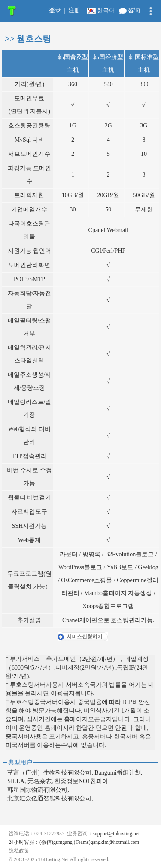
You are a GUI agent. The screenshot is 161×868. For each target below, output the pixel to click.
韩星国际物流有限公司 (37, 790)
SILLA (16, 781)
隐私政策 (20, 851)
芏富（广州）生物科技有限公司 (49, 773)
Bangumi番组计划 (117, 773)
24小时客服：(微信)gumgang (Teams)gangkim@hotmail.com (74, 842)
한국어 (102, 11)
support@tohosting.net (116, 834)
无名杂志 (39, 781)
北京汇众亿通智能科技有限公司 (49, 798)
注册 (74, 11)
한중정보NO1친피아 (81, 781)
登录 (55, 11)
